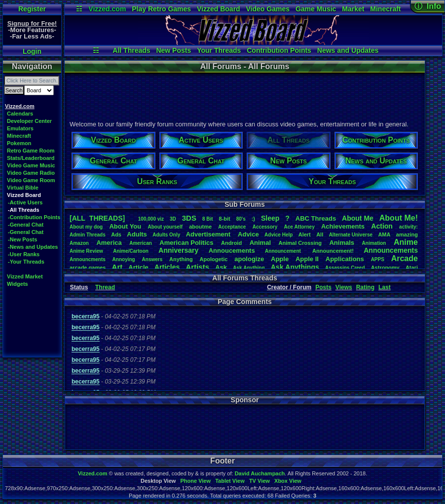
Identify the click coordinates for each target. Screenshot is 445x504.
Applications (345, 259)
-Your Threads (26, 262)
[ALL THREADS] (97, 218)
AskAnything (249, 268)
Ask (221, 267)
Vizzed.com (107, 9)
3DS (189, 218)
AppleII (307, 259)
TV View (260, 481)
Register (32, 9)
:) (253, 219)
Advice (248, 234)
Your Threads (219, 50)
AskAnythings (295, 267)
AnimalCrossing (300, 243)
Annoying (124, 259)
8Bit (208, 219)
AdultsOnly (166, 235)
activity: (408, 227)
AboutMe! (399, 218)
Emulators (20, 128)
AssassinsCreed (345, 268)
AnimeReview (86, 251)
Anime (406, 242)
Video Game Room (31, 180)
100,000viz (151, 219)
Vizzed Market (25, 276)
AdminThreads (88, 235)
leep (270, 218)
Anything (181, 259)
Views (344, 287)
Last (385, 287)
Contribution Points (279, 50)
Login (32, 51)
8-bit (225, 219)
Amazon (79, 243)
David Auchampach (260, 473)
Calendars (20, 114)
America (109, 243)
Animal (260, 243)
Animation (374, 243)
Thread (105, 287)
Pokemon (19, 143)
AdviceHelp (278, 235)
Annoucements (232, 251)
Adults (137, 234)
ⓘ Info (428, 6)
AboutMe (358, 218)
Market (353, 9)
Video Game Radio (31, 173)
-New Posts (22, 239)
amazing (407, 234)
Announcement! (333, 251)
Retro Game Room (31, 151)
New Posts (173, 50)
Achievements (343, 226)
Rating (365, 287)
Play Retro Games (161, 9)
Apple (280, 259)
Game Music (316, 9)
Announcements (391, 250)
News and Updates (348, 50)
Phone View (195, 481)
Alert (305, 234)
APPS (378, 259)
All (320, 234)
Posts (323, 287)
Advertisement (209, 234)
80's (241, 219)
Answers (152, 259)
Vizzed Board (219, 9)
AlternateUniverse (351, 235)
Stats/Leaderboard (31, 158)
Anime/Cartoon (131, 251)
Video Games (268, 9)
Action (382, 226)
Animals (342, 243)
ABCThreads (316, 218)
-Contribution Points (34, 217)
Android (231, 243)
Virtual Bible (23, 188)
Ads (116, 234)
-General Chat (26, 225)
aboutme (200, 227)
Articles (167, 267)
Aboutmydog (86, 227)
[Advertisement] (244, 95)
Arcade (405, 258)
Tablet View (230, 481)
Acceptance (232, 227)
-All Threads (24, 210)
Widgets (18, 284)
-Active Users (25, 202)
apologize (249, 259)
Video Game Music (31, 165)
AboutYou (125, 226)
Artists (197, 267)
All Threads (131, 50)
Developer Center (29, 121)
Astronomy (385, 268)
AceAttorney (299, 227)
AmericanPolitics (186, 243)
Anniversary (178, 250)
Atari (412, 268)
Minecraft (385, 9)
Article (138, 267)
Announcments (88, 259)
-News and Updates (33, 247)
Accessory (265, 227)
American (141, 243)
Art (117, 267)
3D (173, 219)
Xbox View (288, 481)
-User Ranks (24, 254)
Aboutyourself (165, 227)
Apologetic (214, 259)
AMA (384, 234)
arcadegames (88, 268)
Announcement (284, 251)
